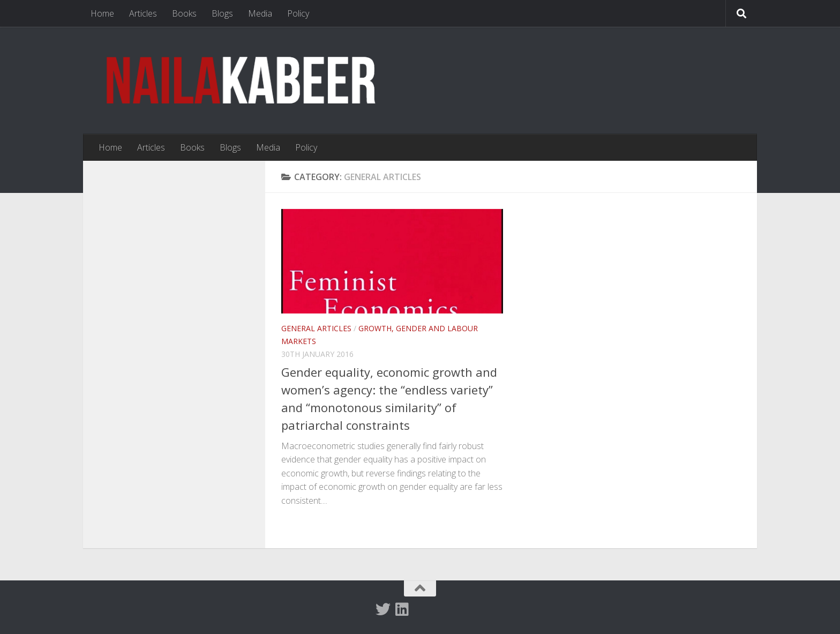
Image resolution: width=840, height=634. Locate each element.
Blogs (222, 13)
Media (260, 13)
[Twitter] (383, 609)
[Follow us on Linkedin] (402, 609)
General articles (316, 328)
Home (102, 13)
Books (184, 13)
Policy (298, 13)
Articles (143, 13)
